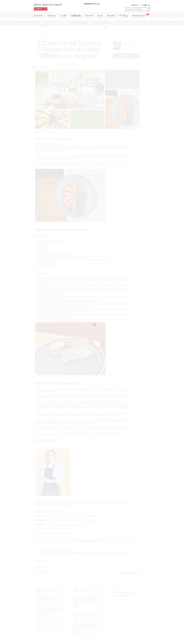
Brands (111, 16)
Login (145, 5)
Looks (64, 16)
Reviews (52, 16)
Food (100, 16)
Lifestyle (76, 16)
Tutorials (38, 16)
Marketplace (139, 16)
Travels (89, 16)
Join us (134, 5)
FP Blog (124, 16)
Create (41, 10)
